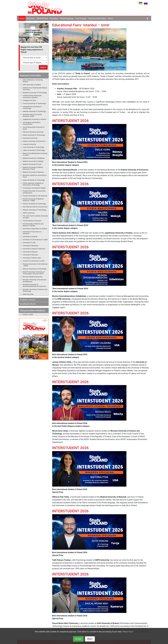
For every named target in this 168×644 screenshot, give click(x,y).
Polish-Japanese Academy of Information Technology (33, 184)
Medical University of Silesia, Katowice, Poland (33, 168)
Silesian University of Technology (34, 210)
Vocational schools (28, 304)
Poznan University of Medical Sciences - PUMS (33, 200)
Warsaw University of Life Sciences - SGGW (35, 265)
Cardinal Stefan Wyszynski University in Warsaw (32, 96)
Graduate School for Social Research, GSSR (32, 115)
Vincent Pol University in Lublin (34, 261)
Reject (90, 639)
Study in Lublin (28, 314)
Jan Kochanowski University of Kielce (34, 128)
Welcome (31, 18)
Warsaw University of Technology (35, 269)
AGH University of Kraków (32, 85)
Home (22, 18)
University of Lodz (29, 243)
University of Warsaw (30, 252)
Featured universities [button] (30, 75)
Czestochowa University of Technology (32, 107)
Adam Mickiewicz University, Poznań (33, 81)
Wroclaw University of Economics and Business (35, 281)
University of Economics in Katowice (32, 233)
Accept (78, 639)
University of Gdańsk (30, 236)
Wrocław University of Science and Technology (35, 290)
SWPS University (29, 213)
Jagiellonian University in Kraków (34, 119)
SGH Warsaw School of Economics (35, 207)
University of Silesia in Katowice (34, 249)
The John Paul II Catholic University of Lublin (35, 217)
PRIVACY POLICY (128, 632)
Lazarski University (29, 144)
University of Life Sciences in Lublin (35, 240)
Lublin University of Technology (34, 150)
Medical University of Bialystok (34, 158)
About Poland (42, 18)
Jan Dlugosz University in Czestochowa (32, 123)
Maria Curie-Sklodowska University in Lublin (35, 154)
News (110, 18)
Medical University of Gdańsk (33, 161)
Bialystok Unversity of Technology (35, 93)
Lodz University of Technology (33, 147)
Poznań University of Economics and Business (34, 192)
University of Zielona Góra (32, 258)
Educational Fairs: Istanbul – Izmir (81, 25)
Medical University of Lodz (32, 164)
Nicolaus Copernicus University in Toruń (35, 176)
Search (43, 67)
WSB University (28, 294)
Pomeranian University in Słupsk (34, 188)
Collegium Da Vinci (29, 100)
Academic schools (28, 300)
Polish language (67, 18)
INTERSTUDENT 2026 (70, 121)
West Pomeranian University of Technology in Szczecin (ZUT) (34, 273)
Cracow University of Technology (34, 103)
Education (54, 18)
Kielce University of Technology (34, 135)
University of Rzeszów (31, 246)
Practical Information (97, 18)
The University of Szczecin (32, 221)
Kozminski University (30, 138)
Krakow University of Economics (34, 141)
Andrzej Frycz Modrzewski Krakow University (35, 89)
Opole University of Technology (34, 180)
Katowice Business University (33, 132)
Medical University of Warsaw (33, 172)
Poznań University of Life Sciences (35, 196)
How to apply (81, 18)
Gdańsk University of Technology (34, 111)
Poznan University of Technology (34, 204)
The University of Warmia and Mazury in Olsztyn (33, 225)
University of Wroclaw (30, 255)
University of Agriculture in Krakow (35, 229)
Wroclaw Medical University (33, 277)
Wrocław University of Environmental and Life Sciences (34, 285)
